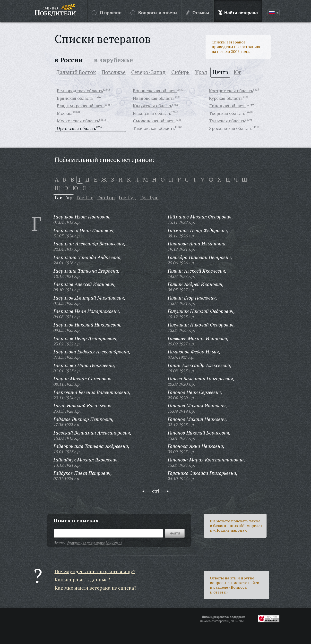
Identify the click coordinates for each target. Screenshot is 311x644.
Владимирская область (81, 106)
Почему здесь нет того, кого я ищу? (95, 571)
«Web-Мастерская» (216, 621)
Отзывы (198, 12)
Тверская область (227, 113)
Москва (65, 113)
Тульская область (227, 121)
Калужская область (152, 106)
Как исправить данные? (82, 580)
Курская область (226, 98)
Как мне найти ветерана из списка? (96, 588)
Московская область (78, 121)
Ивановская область (154, 98)
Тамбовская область (154, 128)
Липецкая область (228, 106)
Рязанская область (152, 113)
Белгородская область (80, 91)
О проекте (107, 12)
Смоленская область (154, 121)
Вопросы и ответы (154, 12)
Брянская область (75, 98)
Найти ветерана (238, 12)
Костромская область (231, 91)
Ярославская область (231, 128)
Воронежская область (155, 91)
